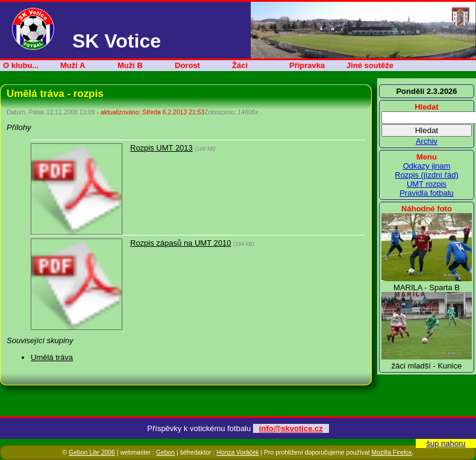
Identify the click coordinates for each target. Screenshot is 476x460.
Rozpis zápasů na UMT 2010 (180, 243)
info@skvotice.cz (291, 428)
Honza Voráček (237, 452)
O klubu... (21, 65)
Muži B (130, 65)
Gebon (165, 452)
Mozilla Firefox (392, 452)
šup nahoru (446, 443)
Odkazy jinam (427, 166)
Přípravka (307, 65)
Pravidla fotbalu (427, 193)
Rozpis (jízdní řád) (426, 175)
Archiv (427, 141)
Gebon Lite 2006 (92, 452)
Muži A (73, 65)
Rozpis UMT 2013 (161, 148)
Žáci (240, 65)
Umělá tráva (52, 357)
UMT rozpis (427, 184)
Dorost (187, 65)
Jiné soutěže (370, 65)
